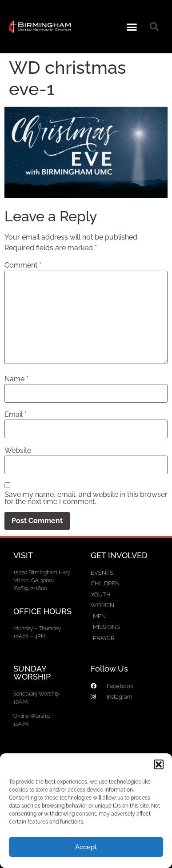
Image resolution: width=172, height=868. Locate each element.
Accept (86, 847)
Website (18, 451)
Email (16, 415)
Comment (23, 265)
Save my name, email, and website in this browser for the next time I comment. (86, 498)
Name (16, 379)
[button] (159, 764)
